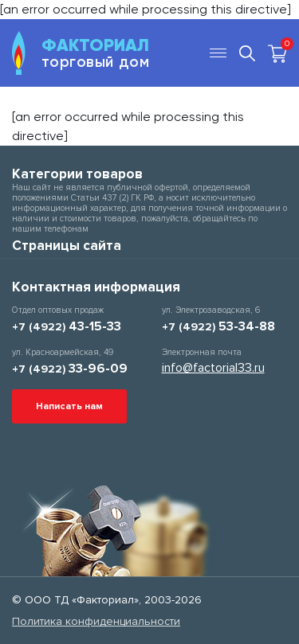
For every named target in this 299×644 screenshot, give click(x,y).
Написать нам (69, 406)
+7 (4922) (67, 327)
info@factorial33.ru (213, 368)
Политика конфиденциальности (96, 621)
